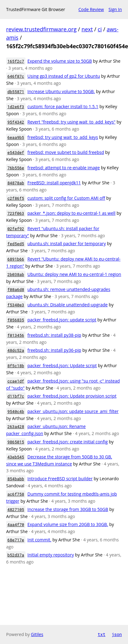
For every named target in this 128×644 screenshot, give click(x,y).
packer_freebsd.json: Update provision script (72, 396)
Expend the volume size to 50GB (60, 61)
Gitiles (37, 634)
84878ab (16, 183)
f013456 (16, 335)
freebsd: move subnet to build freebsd (66, 152)
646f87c (16, 76)
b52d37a (16, 555)
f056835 (16, 320)
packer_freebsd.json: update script (62, 320)
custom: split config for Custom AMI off (66, 198)
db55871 (16, 92)
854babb (16, 479)
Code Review (91, 9)
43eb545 (16, 457)
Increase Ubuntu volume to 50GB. (61, 91)
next (87, 29)
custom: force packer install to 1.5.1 (63, 106)
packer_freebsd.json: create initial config (68, 442)
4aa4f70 (16, 524)
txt (101, 634)
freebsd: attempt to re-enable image (64, 168)
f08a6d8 (16, 289)
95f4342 (16, 122)
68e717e (16, 540)
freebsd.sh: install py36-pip (54, 350)
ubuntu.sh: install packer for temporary (67, 243)
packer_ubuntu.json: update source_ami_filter (73, 411)
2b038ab (16, 274)
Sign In (115, 9)
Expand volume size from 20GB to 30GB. (68, 524)
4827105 (16, 509)
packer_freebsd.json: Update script (62, 365)
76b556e (16, 168)
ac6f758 (16, 494)
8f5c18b (16, 366)
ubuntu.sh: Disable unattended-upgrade (67, 305)
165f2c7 (16, 61)
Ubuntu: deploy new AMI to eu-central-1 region (74, 274)
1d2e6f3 (16, 107)
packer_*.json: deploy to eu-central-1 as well (71, 213)
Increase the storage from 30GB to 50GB (68, 509)
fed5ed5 (16, 244)
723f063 (16, 213)
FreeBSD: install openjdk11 (54, 183)
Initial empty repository (50, 555)
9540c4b (16, 411)
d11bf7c (16, 396)
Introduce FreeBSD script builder (60, 479)
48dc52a (16, 350)
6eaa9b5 (16, 137)
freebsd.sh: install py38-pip (54, 335)
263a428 (16, 426)
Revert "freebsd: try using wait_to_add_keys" (71, 122)
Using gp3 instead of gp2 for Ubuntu (64, 76)
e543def (16, 152)
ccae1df (16, 381)
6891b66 (16, 259)
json (117, 634)
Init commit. (39, 540)
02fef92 (16, 229)
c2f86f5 (16, 198)
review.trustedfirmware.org (41, 29)
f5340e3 (16, 305)
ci (100, 29)
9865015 (16, 442)
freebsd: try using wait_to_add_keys (63, 137)
